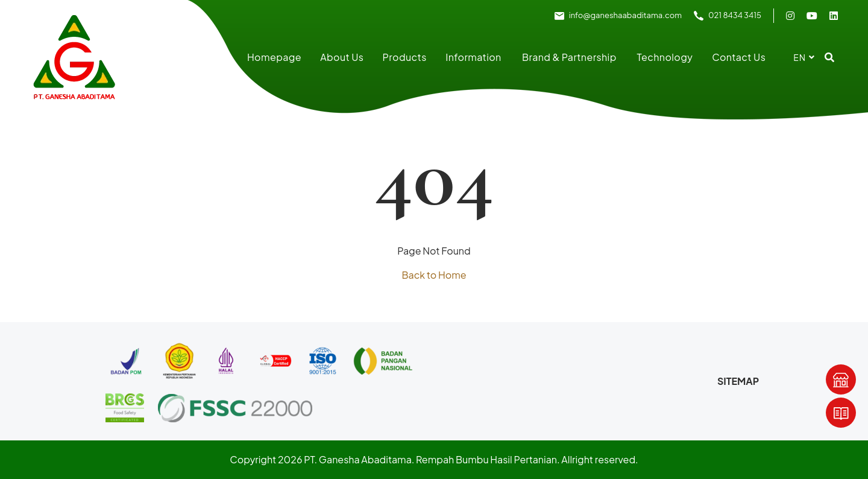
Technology (665, 57)
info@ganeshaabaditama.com (625, 15)
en (800, 57)
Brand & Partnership (569, 57)
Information (473, 57)
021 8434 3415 (735, 15)
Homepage (274, 57)
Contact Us (739, 57)
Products (405, 57)
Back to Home (434, 275)
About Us (342, 57)
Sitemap (738, 381)
